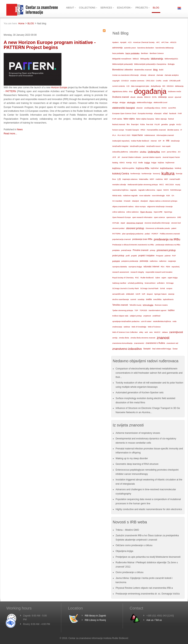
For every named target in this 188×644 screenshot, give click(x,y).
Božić (161, 70)
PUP (174, 256)
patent (174, 228)
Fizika (142, 124)
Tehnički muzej (135, 305)
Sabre (158, 278)
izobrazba (154, 152)
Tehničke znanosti (120, 305)
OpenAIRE (158, 212)
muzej (178, 185)
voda (175, 321)
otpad (123, 223)
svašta (149, 299)
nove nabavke (145, 196)
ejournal (178, 97)
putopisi (116, 261)
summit (133, 299)
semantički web (118, 294)
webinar (127, 327)
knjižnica (116, 168)
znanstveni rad (172, 343)
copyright (116, 81)
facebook (173, 113)
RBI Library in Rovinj (95, 620)
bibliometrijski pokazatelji (123, 64)
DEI (164, 86)
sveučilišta (157, 299)
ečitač (165, 113)
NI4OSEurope (176, 190)
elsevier (140, 108)
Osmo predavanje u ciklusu (130, 572)
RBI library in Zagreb (95, 616)
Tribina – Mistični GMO (127, 530)
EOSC (164, 108)
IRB (168, 141)
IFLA (114, 135)
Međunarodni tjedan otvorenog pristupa (143, 185)
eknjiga (115, 103)
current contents (119, 86)
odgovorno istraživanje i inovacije (160, 207)
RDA (163, 267)
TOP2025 (143, 310)
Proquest (160, 256)
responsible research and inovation (159, 272)
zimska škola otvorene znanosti (143, 338)
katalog (115, 163)
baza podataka (118, 53)
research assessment (121, 272)
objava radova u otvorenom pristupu (163, 201)
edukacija (162, 97)
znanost (163, 338)
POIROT (155, 234)
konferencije (146, 174)
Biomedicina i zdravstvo (123, 70)
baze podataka (133, 53)
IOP (160, 141)
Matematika (144, 179)
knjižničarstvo (167, 168)
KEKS (122, 163)
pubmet (168, 256)
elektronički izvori (160, 103)
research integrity (137, 272)
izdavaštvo (134, 152)
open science (159, 217)
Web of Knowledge (139, 327)
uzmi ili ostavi (146, 321)
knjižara (161, 163)
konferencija (135, 174)
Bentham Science (157, 53)
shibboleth (130, 294)
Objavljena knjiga (124, 551)
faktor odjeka (129, 119)
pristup (152, 250)
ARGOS (173, 42)
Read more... (10, 134)
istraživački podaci (137, 146)
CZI (128, 86)
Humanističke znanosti (156, 130)
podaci (147, 234)
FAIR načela (117, 119)
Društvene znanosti (121, 97)
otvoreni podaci (118, 228)
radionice (163, 261)
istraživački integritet (120, 146)
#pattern (115, 42)
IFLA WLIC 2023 (124, 135)
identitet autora (173, 130)
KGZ (135, 163)
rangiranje (172, 261)
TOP (136, 310)
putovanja (144, 261)
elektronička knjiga (144, 102)
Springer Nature (160, 294)
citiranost (151, 75)
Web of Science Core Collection (125, 332)
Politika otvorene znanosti (170, 234)
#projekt (123, 42)
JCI (179, 152)
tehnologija (148, 305)
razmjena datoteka (120, 267)
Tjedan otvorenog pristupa (123, 310)
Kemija (129, 163)
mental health (175, 179)
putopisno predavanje (130, 261)
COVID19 (125, 81)
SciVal (162, 288)
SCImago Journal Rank (149, 288)
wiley (141, 332)
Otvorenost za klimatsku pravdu (158, 228)
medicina (159, 179)
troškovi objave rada (120, 316)
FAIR (180, 113)
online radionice (133, 212)
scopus (169, 288)
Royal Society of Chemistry (123, 278)
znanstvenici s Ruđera (155, 343)
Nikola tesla (117, 196)
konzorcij (156, 174)
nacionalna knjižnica (120, 190)
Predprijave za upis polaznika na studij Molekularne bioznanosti (148, 557)
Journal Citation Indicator (131, 157)
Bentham (145, 53)
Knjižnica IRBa (142, 168)
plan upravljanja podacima (133, 234)
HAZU (179, 124)
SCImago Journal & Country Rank (125, 288)
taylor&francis (168, 299)
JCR (114, 157)
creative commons (137, 81)
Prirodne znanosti (141, 250)
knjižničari (155, 168)
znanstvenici (139, 343)
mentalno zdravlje (119, 185)
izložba (143, 152)
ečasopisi (158, 113)
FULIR (157, 124)
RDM (168, 267)
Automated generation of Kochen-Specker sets (140, 393)
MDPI (152, 179)
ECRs (154, 97)
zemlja (115, 338)
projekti (134, 256)
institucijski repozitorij (121, 141)
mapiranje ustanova (130, 179)
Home (21, 24)
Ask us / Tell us (154, 620)
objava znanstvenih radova (123, 207)
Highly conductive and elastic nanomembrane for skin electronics (149, 509)
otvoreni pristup (135, 228)
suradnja (141, 299)
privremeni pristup (166, 250)
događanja (150, 92)
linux (114, 179)
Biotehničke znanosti (143, 70)
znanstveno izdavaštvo (127, 349)
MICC (162, 185)
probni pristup (118, 256)
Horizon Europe (59, 87)
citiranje (143, 75)
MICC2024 (170, 185)
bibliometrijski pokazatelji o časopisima (150, 64)
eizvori (171, 97)
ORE (179, 217)
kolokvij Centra (121, 174)
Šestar (175, 349)
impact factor (137, 135)
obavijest (135, 201)
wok (146, 332)
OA (173, 196)
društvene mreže (175, 92)
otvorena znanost (135, 223)
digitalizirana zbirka (120, 92)
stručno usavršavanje (121, 299)
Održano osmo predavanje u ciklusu (134, 545)
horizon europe (118, 130)
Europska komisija (145, 113)
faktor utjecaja (161, 119)
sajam (164, 278)
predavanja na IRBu (167, 239)
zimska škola (124, 338)
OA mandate (117, 201)
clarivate (160, 75)
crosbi (165, 81)
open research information (142, 217)
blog (155, 70)
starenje (171, 294)
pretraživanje (126, 250)
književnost (170, 163)
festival (171, 119)
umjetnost (147, 316)
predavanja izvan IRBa (142, 239)
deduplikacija (156, 86)
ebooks (140, 97)
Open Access (146, 212)
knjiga (147, 163)
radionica (154, 261)
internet (154, 141)
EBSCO (147, 97)
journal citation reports (152, 157)
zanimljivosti (176, 332)
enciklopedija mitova (152, 108)
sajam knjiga (173, 278)
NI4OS (166, 190)
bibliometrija (157, 59)
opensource (171, 217)
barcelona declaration (146, 48)
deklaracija (179, 86)
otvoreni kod (176, 223)
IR (164, 141)
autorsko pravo (130, 48)
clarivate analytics (172, 75)
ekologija (131, 103)
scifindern (161, 283)
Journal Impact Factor (171, 157)
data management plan (140, 86)
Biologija (171, 64)
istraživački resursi (154, 146)
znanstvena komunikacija (122, 343)
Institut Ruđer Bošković (140, 141)
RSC (137, 278)
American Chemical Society (144, 42)
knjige (154, 163)
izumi (163, 152)
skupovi (150, 294)
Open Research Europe (122, 217)
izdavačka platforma (120, 152)
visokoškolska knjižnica (162, 321)
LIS (119, 179)
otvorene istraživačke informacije (157, 223)
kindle (141, 163)
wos (151, 332)
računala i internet (151, 267)
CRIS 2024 (150, 81)
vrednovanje (117, 327)
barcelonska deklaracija (164, 48)
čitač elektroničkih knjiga (162, 349)
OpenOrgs (168, 212)
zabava (165, 332)
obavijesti (144, 201)
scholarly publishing (135, 283)
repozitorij (176, 267)
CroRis (159, 81)
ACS (130, 42)
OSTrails (116, 223)
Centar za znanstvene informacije (125, 75)
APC (158, 42)
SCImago (170, 283)
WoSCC (157, 332)
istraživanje (175, 141)
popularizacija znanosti (122, 239)
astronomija (117, 48)
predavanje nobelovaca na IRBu (168, 245)
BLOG (31, 24)
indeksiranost (150, 135)
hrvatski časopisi (132, 130)
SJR (144, 294)
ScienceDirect (150, 283)
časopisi (147, 349)
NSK (168, 195)
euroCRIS (172, 108)
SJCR (138, 294)
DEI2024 (170, 86)
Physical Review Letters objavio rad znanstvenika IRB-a (144, 588)
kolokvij (178, 168)
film (128, 124)
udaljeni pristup (136, 316)
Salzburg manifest (119, 283)
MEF (166, 179)
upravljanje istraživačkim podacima (126, 321)
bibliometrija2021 (171, 59)
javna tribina (172, 152)
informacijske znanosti (165, 135)
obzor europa (140, 207)
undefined (156, 316)
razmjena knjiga (135, 267)
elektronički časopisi (124, 108)
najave (159, 190)
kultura (168, 174)
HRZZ (143, 130)
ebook (133, 97)
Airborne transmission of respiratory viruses (138, 433)
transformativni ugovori (158, 310)
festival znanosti (119, 124)
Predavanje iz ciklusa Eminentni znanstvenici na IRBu (133, 245)
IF (181, 130)
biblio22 (136, 59)
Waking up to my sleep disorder (132, 458)
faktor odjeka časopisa (145, 119)
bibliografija (145, 59)
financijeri (135, 124)
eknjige (122, 102)
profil (128, 256)
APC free (165, 42)
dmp (131, 91)
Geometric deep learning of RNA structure (137, 464)
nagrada (133, 190)
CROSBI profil (175, 81)
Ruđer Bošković (147, 278)
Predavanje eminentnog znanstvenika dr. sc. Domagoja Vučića (148, 594)
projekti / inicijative (146, 256)
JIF (119, 157)
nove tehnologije (158, 196)
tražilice (171, 310)
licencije (179, 174)
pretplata (116, 250)
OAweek (127, 201)
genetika (164, 124)
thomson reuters (161, 305)
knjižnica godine (128, 168)
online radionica (119, 212)
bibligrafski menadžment (122, 59)
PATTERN (11, 91)
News (20, 129)
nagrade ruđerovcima (147, 190)
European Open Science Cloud (124, 113)
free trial (150, 124)
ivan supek (166, 146)
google (172, 124)
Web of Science (154, 327)
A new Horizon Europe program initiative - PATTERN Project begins (50, 45)
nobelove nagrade (130, 195)
